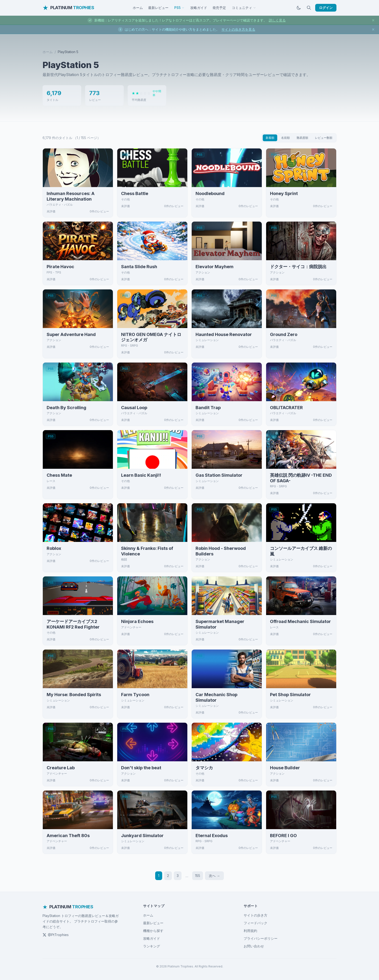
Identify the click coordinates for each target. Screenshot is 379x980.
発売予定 (219, 8)
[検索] (309, 8)
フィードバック (255, 923)
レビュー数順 (324, 138)
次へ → (214, 876)
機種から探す (153, 931)
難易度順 (302, 138)
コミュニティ (244, 8)
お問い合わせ (254, 946)
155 (198, 876)
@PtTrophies (56, 935)
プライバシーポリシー (261, 938)
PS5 (179, 8)
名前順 (285, 138)
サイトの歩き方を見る (238, 29)
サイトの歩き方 (255, 915)
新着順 (270, 138)
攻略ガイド (199, 8)
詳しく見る (277, 20)
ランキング (152, 946)
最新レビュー (158, 8)
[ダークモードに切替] (299, 8)
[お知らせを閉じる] (373, 20)
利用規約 (250, 931)
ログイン (326, 8)
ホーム (138, 8)
